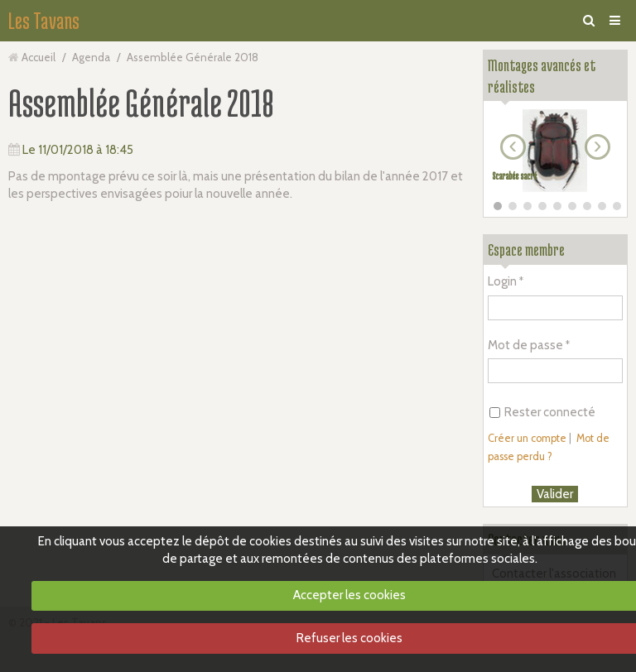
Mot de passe (525, 345)
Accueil (39, 57)
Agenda (91, 57)
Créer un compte (527, 438)
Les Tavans (44, 21)
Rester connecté (542, 412)
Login (502, 281)
